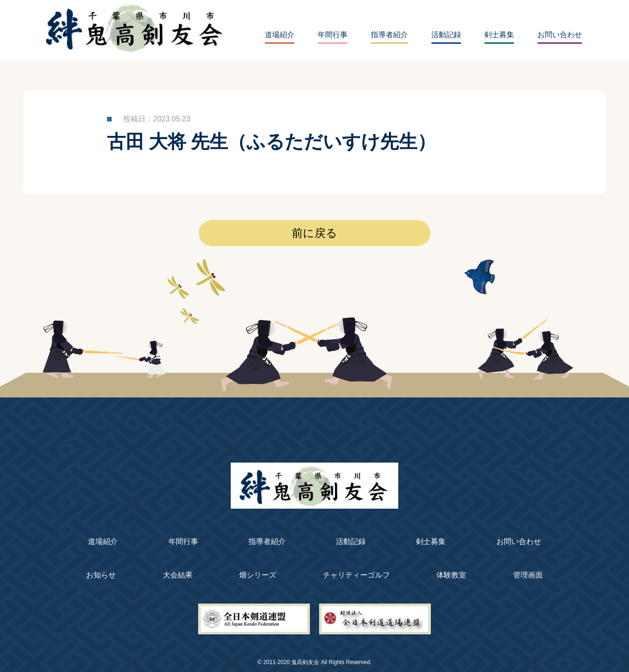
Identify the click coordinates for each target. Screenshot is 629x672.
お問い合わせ (560, 35)
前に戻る (314, 233)
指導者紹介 (389, 35)
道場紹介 (280, 35)
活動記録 (446, 35)
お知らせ (101, 575)
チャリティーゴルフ (356, 575)
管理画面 (528, 575)
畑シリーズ (258, 575)
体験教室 (451, 575)
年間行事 (333, 35)
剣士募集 (499, 35)
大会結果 (178, 575)
